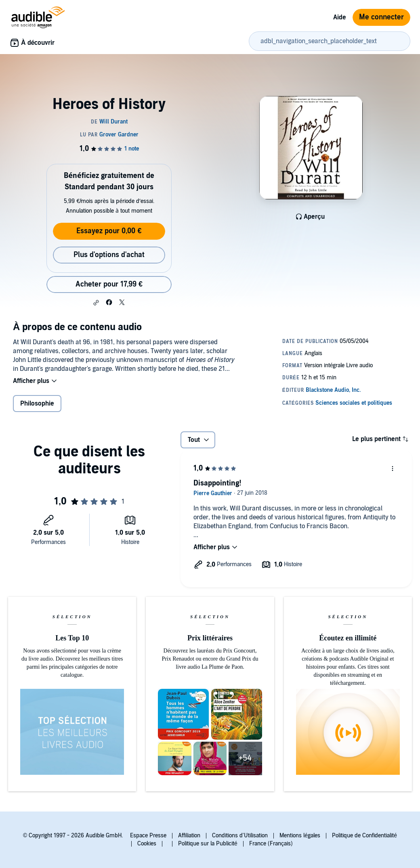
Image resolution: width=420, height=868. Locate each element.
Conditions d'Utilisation (240, 836)
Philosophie (37, 404)
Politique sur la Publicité (208, 844)
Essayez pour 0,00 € (109, 231)
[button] (96, 303)
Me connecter (381, 17)
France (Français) (271, 844)
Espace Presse (148, 836)
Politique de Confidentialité (364, 836)
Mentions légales (300, 836)
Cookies (147, 844)
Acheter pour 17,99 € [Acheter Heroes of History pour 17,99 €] (109, 284)
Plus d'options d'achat (109, 255)
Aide (340, 17)
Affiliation (189, 836)
